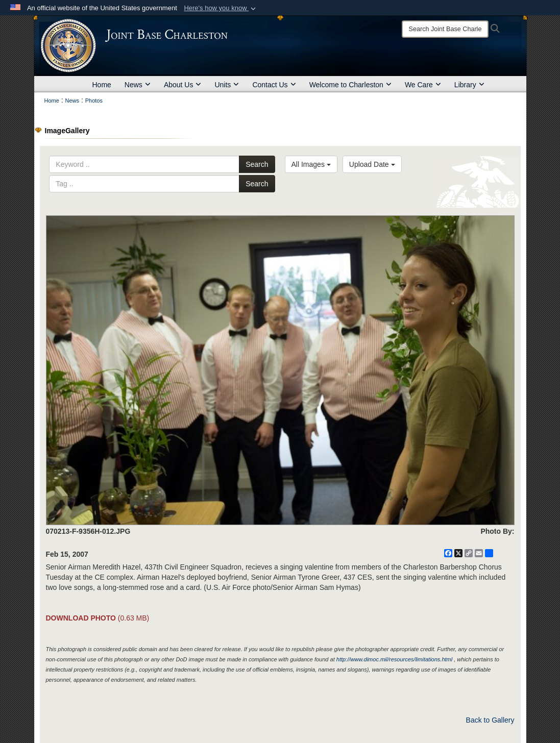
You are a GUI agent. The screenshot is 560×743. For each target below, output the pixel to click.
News (138, 85)
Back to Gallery (490, 720)
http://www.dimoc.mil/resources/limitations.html (394, 659)
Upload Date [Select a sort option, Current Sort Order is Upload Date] (372, 164)
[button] (221, 8)
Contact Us (274, 85)
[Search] (445, 29)
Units (227, 85)
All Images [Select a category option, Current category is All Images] (311, 164)
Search (257, 164)
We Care (423, 85)
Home (102, 85)
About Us (183, 85)
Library (469, 85)
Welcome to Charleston (350, 85)
